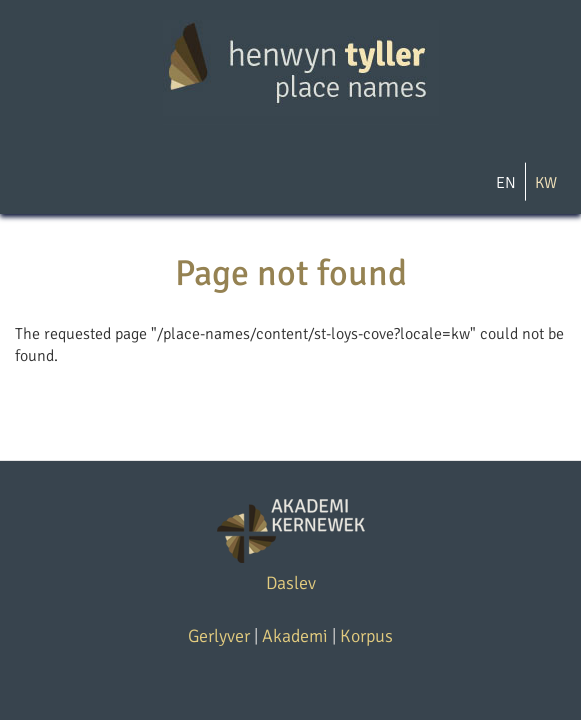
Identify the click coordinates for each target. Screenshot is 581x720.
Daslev (291, 583)
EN (506, 183)
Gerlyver (219, 636)
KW (546, 183)
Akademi (295, 636)
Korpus (366, 636)
